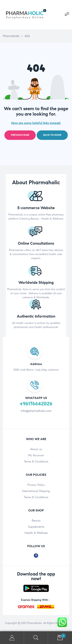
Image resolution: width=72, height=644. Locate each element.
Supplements (36, 527)
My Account (36, 455)
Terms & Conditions (36, 461)
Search (36, 638)
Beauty (36, 521)
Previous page (20, 135)
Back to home (52, 135)
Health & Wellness (36, 533)
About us (36, 449)
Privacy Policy (36, 485)
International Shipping (36, 491)
